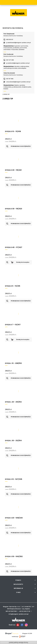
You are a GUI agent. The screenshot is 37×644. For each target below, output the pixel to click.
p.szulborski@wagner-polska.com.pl (18, 63)
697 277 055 (10, 60)
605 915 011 (10, 39)
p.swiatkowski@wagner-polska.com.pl (18, 43)
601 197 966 (10, 79)
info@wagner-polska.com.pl (18, 614)
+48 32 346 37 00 (24, 611)
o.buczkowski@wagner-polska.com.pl (18, 82)
